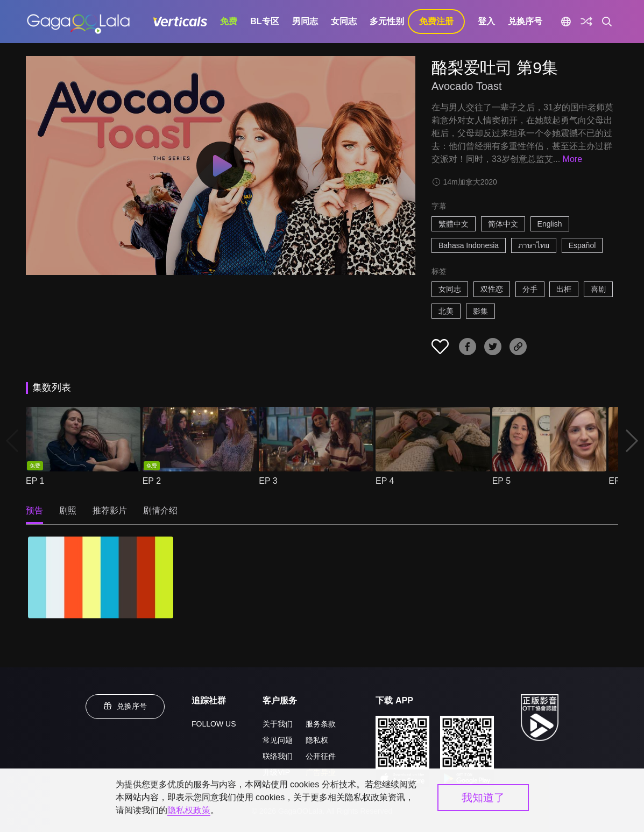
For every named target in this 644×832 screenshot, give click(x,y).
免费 (229, 21)
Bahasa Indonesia (469, 245)
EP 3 (268, 481)
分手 (530, 289)
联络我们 (278, 756)
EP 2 (152, 481)
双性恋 (492, 289)
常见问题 (278, 740)
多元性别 (387, 21)
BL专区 (264, 21)
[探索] (586, 22)
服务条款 (321, 724)
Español (582, 245)
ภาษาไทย (534, 245)
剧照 (68, 510)
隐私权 (317, 740)
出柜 (564, 289)
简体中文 (503, 224)
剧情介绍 (160, 510)
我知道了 (483, 798)
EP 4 (385, 481)
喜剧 (598, 289)
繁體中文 (454, 224)
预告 (34, 510)
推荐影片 (110, 510)
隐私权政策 (189, 810)
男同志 (305, 21)
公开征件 (321, 756)
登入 (486, 21)
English (550, 224)
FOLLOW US (214, 724)
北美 (446, 311)
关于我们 (278, 724)
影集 (480, 311)
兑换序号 (525, 21)
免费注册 (436, 21)
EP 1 (35, 481)
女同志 (344, 21)
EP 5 (501, 481)
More (572, 159)
